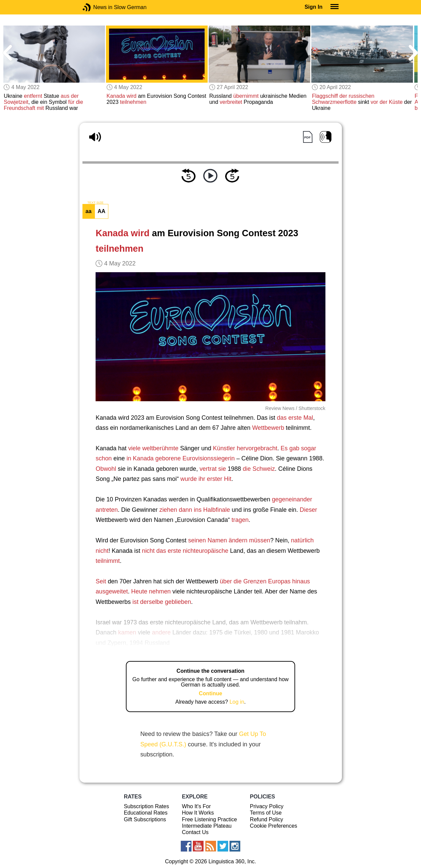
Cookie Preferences (274, 826)
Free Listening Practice (210, 819)
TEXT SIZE (95, 203)
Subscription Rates (146, 806)
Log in (237, 702)
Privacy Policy (267, 806)
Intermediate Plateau (207, 826)
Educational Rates (146, 813)
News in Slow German (97, 7)
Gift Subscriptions (145, 819)
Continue (210, 693)
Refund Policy (267, 819)
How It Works (198, 813)
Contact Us (195, 832)
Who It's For (197, 806)
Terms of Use (266, 813)
